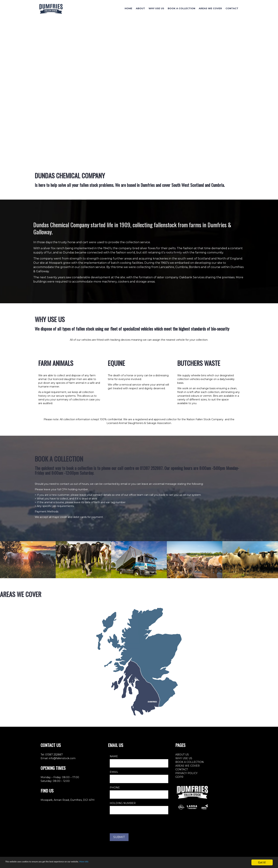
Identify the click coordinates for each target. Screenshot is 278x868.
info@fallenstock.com (62, 758)
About (140, 8)
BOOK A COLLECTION (190, 762)
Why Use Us (156, 8)
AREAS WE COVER (187, 766)
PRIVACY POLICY (186, 773)
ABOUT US (182, 755)
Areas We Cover (210, 8)
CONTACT (182, 769)
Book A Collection (181, 8)
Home (128, 8)
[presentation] (137, 824)
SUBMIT (119, 837)
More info (110, 863)
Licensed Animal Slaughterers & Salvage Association (139, 423)
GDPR (179, 777)
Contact (232, 8)
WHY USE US (184, 758)
